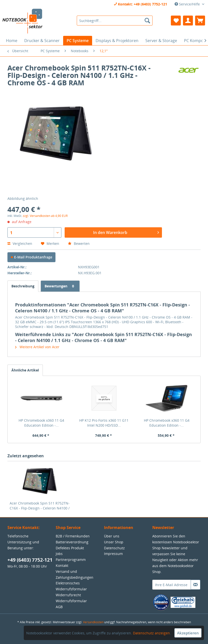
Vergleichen (20, 243)
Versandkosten (93, 622)
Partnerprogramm (71, 560)
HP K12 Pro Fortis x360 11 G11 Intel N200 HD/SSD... (104, 423)
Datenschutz (114, 548)
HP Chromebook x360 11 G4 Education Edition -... (41, 423)
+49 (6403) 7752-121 (30, 560)
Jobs (59, 554)
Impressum (113, 554)
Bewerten (79, 243)
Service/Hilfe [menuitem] (188, 4)
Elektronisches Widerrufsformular (71, 586)
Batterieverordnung (72, 542)
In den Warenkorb (126, 232)
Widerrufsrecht (68, 595)
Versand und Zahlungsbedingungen (75, 574)
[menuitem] (115, 21)
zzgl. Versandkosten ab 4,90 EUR (45, 216)
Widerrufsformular (71, 601)
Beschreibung (23, 286)
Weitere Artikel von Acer (37, 347)
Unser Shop (114, 542)
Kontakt (62, 565)
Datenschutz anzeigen (151, 633)
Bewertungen (60, 286)
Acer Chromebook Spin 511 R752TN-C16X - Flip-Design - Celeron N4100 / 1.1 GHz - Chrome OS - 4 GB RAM (40, 506)
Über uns (112, 536)
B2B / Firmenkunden (73, 536)
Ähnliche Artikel (25, 370)
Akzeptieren (188, 633)
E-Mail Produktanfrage (31, 257)
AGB (59, 607)
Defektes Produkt (70, 548)
